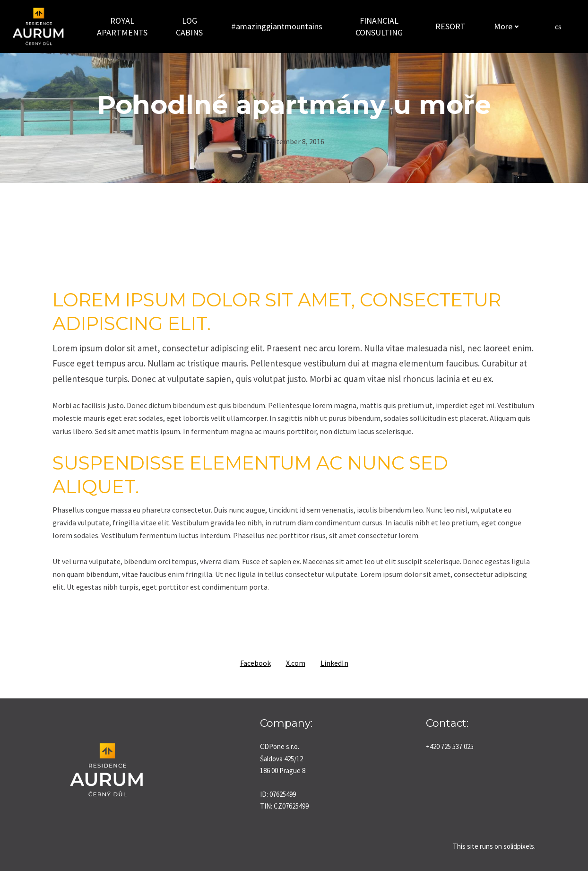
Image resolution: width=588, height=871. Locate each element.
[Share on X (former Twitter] (296, 663)
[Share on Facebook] (255, 663)
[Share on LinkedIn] (334, 663)
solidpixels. (519, 846)
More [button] (505, 26)
